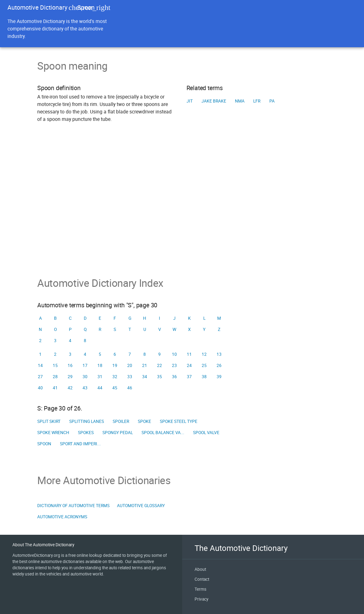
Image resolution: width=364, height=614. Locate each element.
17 (85, 365)
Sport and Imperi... (80, 444)
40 (40, 388)
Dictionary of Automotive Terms (73, 506)
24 (189, 365)
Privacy (201, 599)
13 (219, 354)
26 (219, 365)
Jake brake (214, 101)
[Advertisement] (182, 208)
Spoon (44, 444)
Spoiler (121, 421)
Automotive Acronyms (62, 517)
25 (204, 365)
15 (55, 365)
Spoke (144, 421)
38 (204, 377)
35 (160, 377)
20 (130, 365)
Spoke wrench (53, 433)
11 (189, 354)
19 (115, 365)
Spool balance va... (163, 433)
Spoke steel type (179, 421)
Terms (200, 589)
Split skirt (49, 421)
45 (115, 388)
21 (145, 365)
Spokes (86, 433)
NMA (240, 101)
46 (130, 388)
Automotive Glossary (141, 506)
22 (160, 365)
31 (100, 377)
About (200, 569)
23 (174, 365)
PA (272, 101)
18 (100, 365)
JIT (190, 101)
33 (130, 377)
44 (100, 388)
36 (174, 377)
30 (85, 377)
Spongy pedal (118, 433)
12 (204, 354)
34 (145, 377)
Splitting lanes (87, 421)
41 (55, 388)
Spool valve (206, 433)
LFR (257, 101)
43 (85, 388)
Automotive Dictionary (37, 7)
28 (55, 377)
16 (70, 365)
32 (115, 377)
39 (219, 377)
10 (174, 354)
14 (40, 365)
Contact (202, 579)
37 (189, 377)
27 (40, 377)
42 (70, 388)
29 (70, 377)
